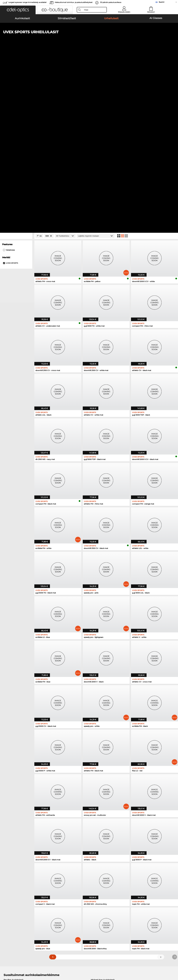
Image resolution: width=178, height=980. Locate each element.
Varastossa (9, 74)
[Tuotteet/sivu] (65, 60)
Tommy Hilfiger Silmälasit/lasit (104, 844)
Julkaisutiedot (41, 967)
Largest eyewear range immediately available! (27, 2)
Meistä (5, 909)
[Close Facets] (16, 60)
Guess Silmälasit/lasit (100, 831)
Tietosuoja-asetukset (12, 914)
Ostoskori (151, 12)
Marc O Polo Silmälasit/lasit (16, 837)
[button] (18, 10)
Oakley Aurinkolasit (13, 807)
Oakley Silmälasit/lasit (14, 834)
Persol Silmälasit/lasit (100, 834)
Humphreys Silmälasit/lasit (16, 841)
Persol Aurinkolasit (12, 810)
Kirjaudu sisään (124, 12)
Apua (121, 909)
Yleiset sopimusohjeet (12, 967)
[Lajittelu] (96, 60)
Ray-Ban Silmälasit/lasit (15, 831)
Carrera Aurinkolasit (13, 814)
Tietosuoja (29, 967)
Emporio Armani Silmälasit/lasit (18, 844)
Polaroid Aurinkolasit (101, 807)
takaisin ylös (169, 967)
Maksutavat (65, 914)
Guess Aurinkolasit (100, 814)
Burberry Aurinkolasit (101, 810)
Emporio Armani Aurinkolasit (17, 817)
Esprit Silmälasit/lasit (99, 837)
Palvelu (64, 909)
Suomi (162, 2)
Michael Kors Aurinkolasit (103, 804)
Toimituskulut (67, 917)
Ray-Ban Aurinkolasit (13, 804)
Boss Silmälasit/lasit (99, 841)
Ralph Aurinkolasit (99, 817)
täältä (49, 877)
